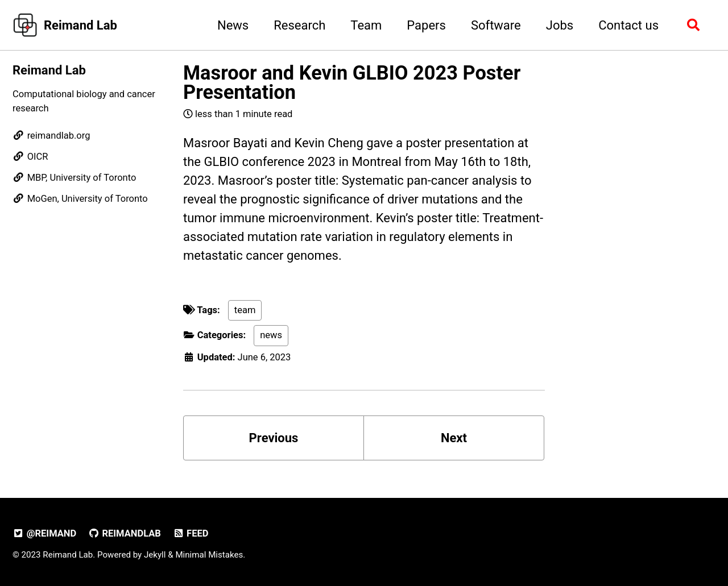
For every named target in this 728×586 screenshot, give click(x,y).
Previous (274, 438)
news (271, 335)
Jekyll (155, 555)
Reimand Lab (80, 25)
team (245, 310)
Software (496, 25)
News (233, 25)
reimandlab (125, 533)
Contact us (628, 25)
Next (454, 438)
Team (366, 25)
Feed (190, 533)
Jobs (560, 25)
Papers (426, 25)
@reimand (44, 533)
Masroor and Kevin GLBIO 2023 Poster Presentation (352, 82)
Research (299, 25)
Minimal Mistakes (209, 555)
